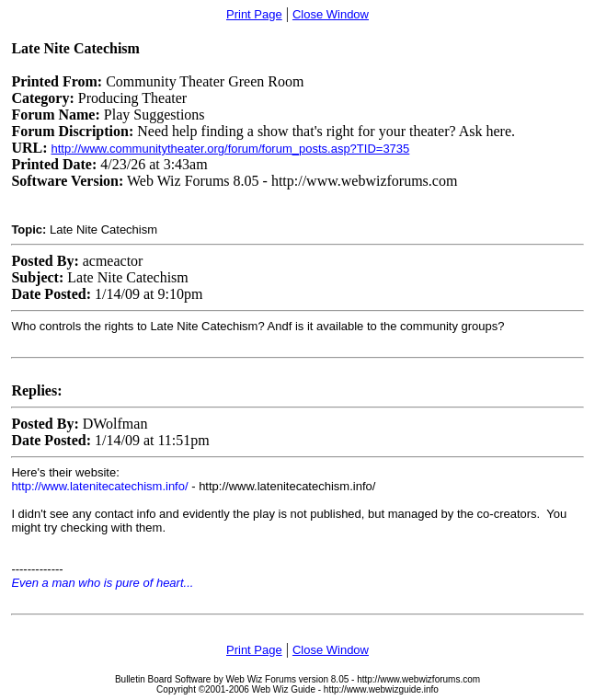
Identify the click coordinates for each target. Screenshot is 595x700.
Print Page (254, 14)
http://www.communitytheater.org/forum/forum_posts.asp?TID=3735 (230, 149)
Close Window (331, 14)
